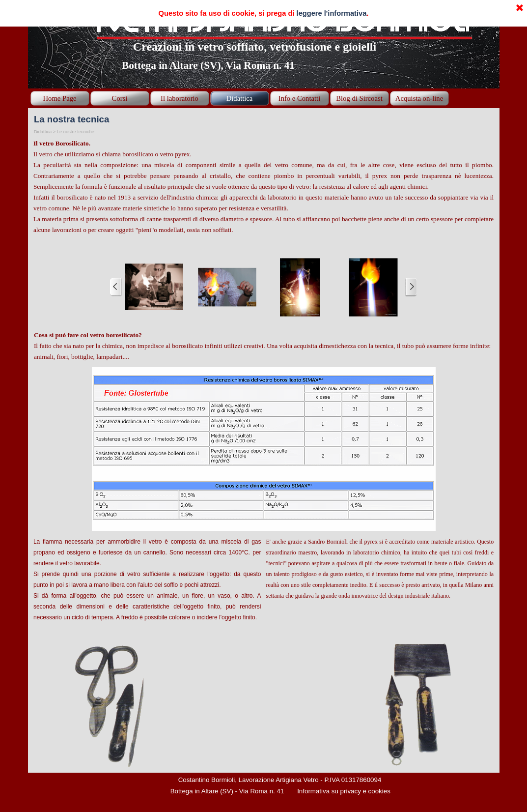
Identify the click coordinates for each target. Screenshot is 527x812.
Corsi (120, 98)
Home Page (60, 98)
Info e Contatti (299, 98)
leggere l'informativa (332, 13)
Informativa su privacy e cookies (344, 791)
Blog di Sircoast (359, 98)
